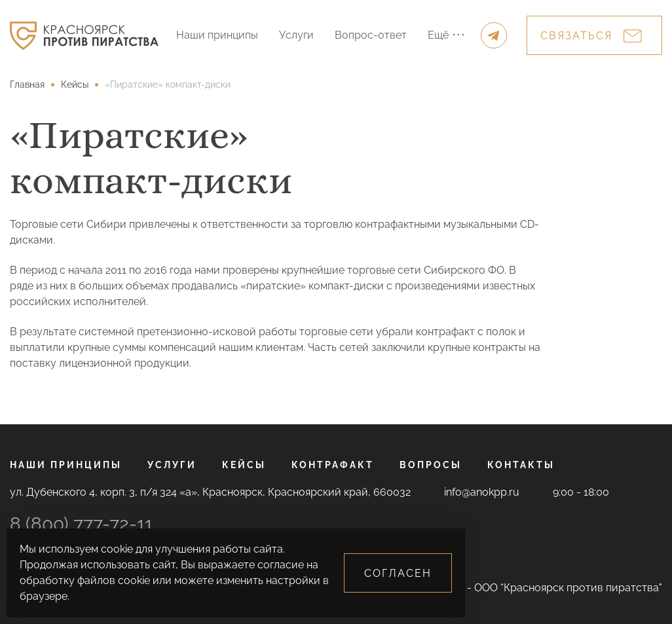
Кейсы (244, 465)
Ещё (446, 35)
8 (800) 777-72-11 (81, 524)
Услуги (296, 35)
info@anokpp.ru (482, 492)
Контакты (521, 465)
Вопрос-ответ (371, 35)
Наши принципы (217, 35)
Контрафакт (333, 465)
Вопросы (431, 465)
